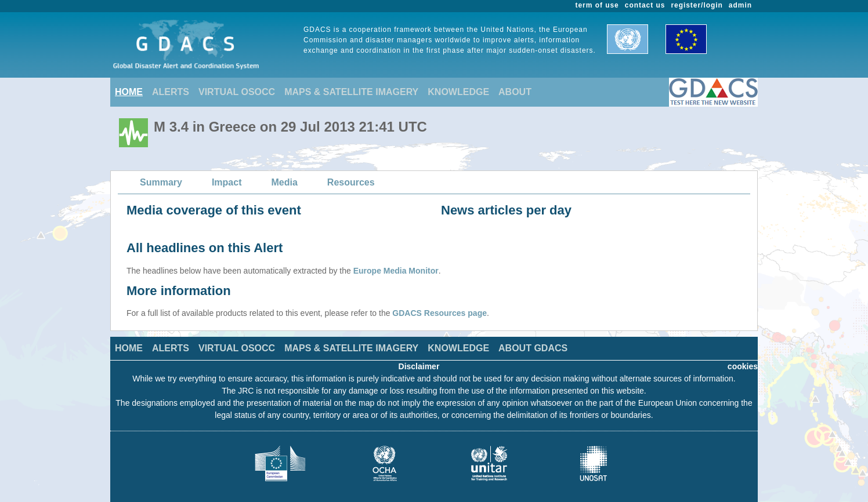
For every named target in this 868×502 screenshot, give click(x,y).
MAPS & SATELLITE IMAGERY (351, 92)
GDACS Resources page (440, 313)
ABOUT (515, 92)
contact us (645, 5)
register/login (697, 5)
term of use (597, 5)
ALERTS (171, 92)
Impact (227, 182)
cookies (743, 366)
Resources (351, 182)
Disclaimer (419, 366)
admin (740, 5)
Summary (161, 182)
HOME (129, 92)
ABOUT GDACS (533, 348)
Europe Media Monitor (396, 271)
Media (285, 182)
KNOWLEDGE (458, 92)
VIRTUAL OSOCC (237, 92)
